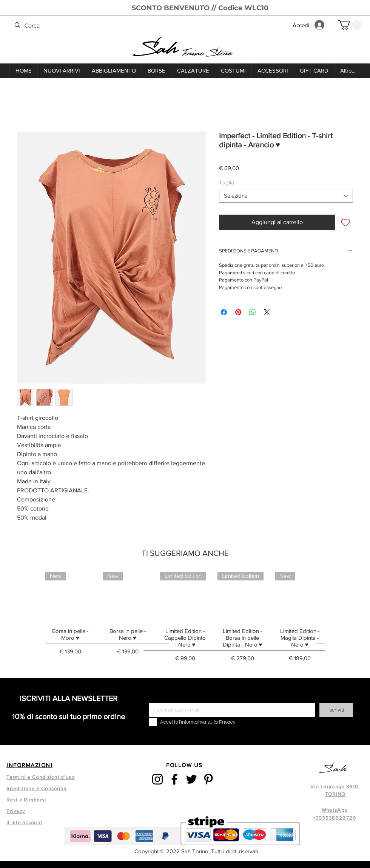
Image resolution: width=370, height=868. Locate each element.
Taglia (227, 182)
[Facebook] (174, 779)
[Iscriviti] (336, 710)
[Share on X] (267, 312)
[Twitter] (191, 779)
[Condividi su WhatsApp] (253, 312)
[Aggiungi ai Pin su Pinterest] (238, 312)
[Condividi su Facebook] (224, 312)
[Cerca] (148, 26)
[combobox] (286, 196)
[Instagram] (157, 779)
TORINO (335, 794)
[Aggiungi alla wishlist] (345, 222)
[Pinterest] (208, 779)
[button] (350, 25)
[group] (185, 619)
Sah (157, 49)
